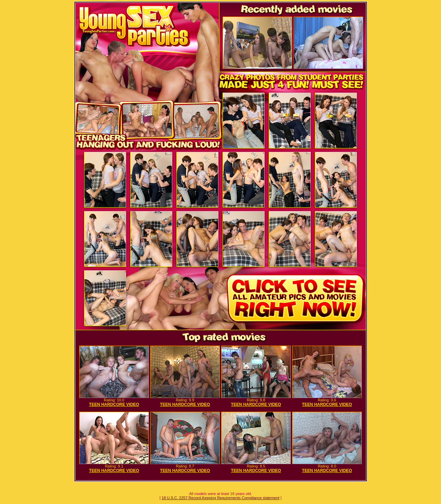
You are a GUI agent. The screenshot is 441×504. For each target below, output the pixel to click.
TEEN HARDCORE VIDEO (114, 405)
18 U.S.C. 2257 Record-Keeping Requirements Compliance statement (220, 498)
